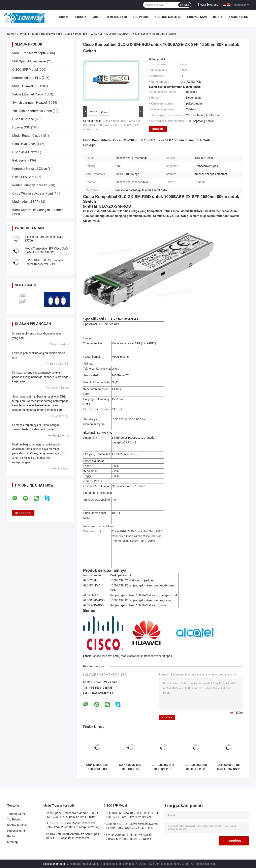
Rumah (64, 17)
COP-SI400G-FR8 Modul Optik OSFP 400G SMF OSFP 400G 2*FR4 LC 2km (229, 767)
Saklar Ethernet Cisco (28, 94)
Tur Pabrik (141, 17)
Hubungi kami (197, 17)
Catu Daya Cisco (24, 144)
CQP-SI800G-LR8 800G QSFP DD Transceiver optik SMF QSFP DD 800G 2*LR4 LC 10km (97, 767)
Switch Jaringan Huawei (29, 103)
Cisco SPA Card (23, 177)
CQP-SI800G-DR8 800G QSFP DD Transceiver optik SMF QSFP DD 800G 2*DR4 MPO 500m (163, 767)
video (96, 17)
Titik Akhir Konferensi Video (32, 111)
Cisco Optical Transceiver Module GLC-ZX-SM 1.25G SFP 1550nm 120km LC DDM (72, 815)
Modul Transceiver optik (47, 34)
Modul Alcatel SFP (25, 202)
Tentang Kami (117, 17)
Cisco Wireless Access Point (33, 193)
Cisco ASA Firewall (26, 152)
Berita (218, 17)
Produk (81, 17)
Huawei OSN (21, 127)
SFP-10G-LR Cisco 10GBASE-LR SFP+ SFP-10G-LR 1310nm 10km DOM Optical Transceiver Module (133, 816)
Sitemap (12, 842)
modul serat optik (132, 656)
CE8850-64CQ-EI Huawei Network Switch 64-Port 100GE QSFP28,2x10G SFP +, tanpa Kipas (132, 827)
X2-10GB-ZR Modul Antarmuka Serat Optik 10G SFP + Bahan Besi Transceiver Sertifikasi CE (72, 837)
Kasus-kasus (238, 17)
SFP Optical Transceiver (29, 61)
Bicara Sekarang (208, 5)
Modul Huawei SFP (26, 86)
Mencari (185, 5)
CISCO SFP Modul (25, 70)
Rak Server (20, 160)
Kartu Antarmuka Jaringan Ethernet (38, 210)
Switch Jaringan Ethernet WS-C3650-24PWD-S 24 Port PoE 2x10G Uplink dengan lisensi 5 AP (129, 837)
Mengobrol (158, 129)
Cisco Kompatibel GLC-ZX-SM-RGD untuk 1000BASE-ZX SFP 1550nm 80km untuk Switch (112, 125)
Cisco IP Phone (23, 119)
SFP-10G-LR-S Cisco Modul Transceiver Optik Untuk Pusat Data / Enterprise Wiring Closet (72, 826)
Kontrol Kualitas (168, 17)
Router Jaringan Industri (29, 185)
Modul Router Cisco (26, 136)
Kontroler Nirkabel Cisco (30, 169)
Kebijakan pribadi (54, 864)
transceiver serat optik (105, 656)
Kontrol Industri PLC (27, 78)
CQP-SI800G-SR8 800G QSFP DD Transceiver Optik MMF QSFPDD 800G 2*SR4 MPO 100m (130, 767)
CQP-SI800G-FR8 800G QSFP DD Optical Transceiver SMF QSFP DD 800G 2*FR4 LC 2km (196, 767)
